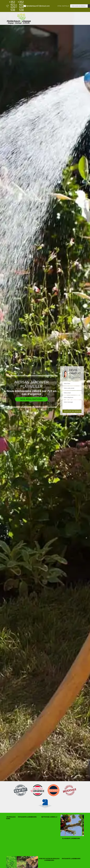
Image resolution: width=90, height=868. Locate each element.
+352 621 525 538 (9, 6)
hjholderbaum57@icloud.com (35, 6)
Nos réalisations (31, 399)
